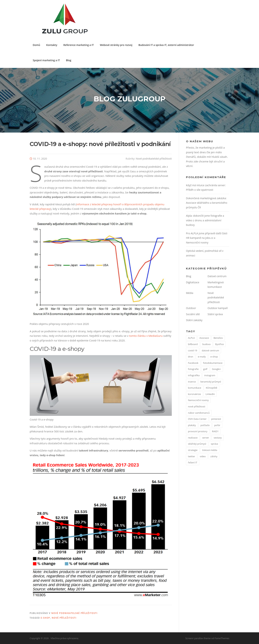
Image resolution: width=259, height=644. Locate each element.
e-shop (45, 618)
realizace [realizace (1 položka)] (193, 438)
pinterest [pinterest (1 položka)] (216, 419)
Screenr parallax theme (198, 638)
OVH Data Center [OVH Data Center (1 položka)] (197, 419)
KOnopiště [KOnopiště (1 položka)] (211, 388)
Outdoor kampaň (218, 308)
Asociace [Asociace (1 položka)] (204, 338)
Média (190, 293)
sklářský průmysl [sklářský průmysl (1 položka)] (197, 444)
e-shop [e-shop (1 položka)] (214, 357)
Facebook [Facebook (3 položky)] (193, 363)
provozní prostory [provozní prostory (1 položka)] (198, 431)
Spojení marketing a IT (46, 60)
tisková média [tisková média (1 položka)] (210, 450)
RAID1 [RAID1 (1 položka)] (215, 431)
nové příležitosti (64, 618)
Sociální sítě (193, 314)
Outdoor (191, 308)
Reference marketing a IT (79, 45)
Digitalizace (193, 282)
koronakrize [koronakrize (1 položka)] (194, 394)
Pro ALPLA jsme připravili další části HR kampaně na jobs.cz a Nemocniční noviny (207, 238)
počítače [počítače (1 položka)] (205, 425)
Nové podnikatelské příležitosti (154, 159)
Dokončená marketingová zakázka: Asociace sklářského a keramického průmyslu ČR (207, 203)
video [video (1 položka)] (203, 456)
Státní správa (215, 314)
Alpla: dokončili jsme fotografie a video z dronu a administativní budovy (205, 220)
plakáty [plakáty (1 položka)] (192, 425)
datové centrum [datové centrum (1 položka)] (210, 350)
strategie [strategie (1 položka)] (193, 450)
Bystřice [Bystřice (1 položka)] (219, 344)
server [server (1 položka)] (206, 438)
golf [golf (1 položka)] (205, 369)
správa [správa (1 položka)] (214, 444)
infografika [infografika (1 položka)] (194, 375)
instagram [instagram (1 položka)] (210, 375)
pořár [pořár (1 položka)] (217, 425)
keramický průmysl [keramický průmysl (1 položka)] (211, 382)
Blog (69, 60)
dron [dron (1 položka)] (191, 357)
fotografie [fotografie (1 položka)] (193, 369)
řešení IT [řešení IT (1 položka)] (193, 462)
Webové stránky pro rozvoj (116, 45)
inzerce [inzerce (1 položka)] (192, 382)
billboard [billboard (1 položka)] (193, 344)
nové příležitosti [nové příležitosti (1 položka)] (197, 406)
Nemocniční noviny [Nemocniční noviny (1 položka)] (198, 400)
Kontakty (52, 45)
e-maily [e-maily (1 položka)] (202, 357)
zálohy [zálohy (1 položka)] (214, 456)
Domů (36, 45)
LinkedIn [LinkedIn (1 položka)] (210, 394)
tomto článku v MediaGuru (146, 336)
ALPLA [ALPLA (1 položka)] (191, 338)
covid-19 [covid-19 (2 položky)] (193, 350)
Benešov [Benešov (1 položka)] (218, 338)
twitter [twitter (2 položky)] (192, 456)
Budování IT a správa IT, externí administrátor (166, 45)
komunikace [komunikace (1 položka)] (195, 388)
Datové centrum (217, 276)
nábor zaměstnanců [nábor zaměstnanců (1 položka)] (199, 413)
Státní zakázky (194, 320)
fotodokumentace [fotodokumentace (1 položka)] (213, 363)
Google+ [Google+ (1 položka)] (217, 369)
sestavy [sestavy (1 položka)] (218, 438)
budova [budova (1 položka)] (206, 344)
